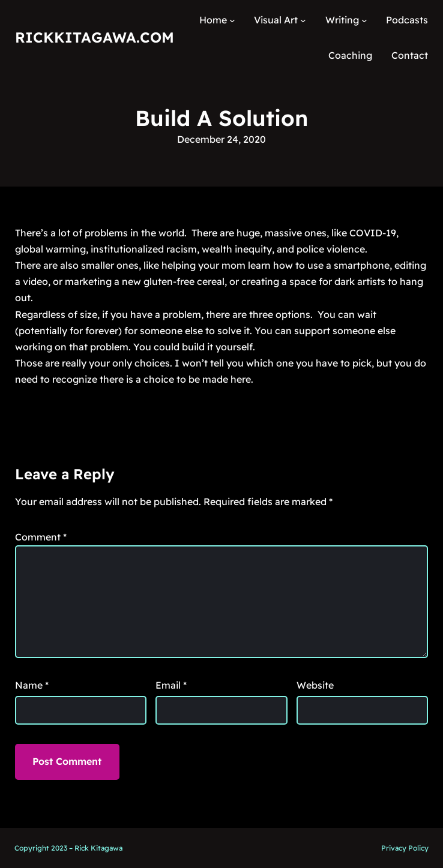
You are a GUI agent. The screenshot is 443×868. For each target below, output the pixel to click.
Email (171, 685)
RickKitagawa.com (95, 37)
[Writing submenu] (364, 20)
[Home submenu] (232, 20)
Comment (41, 537)
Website (315, 685)
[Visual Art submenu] (303, 20)
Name (32, 685)
